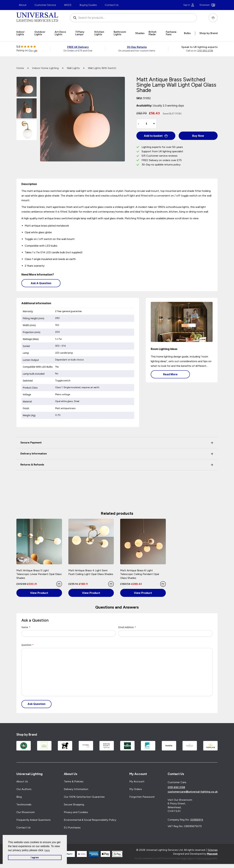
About (23, 5)
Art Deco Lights (60, 33)
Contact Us (112, 5)
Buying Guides (88, 5)
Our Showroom (26, 812)
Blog (19, 797)
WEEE (68, 5)
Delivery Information (76, 789)
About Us (22, 782)
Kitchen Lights (99, 33)
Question (27, 645)
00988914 (197, 820)
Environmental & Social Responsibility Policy (90, 820)
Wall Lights (73, 68)
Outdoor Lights (40, 33)
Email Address (127, 627)
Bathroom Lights (120, 33)
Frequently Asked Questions (34, 820)
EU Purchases (72, 828)
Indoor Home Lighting (45, 68)
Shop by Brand (209, 33)
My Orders (136, 789)
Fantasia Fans (171, 33)
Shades (140, 33)
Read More (170, 374)
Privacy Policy (187, 858)
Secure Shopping (74, 805)
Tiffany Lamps (80, 33)
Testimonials (24, 805)
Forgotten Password (142, 797)
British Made (153, 33)
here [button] (47, 850)
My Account (137, 782)
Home (20, 68)
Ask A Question (41, 283)
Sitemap (213, 850)
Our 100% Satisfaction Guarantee (84, 797)
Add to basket (156, 136)
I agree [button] (35, 857)
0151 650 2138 (205, 51)
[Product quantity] (146, 124)
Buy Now (198, 136)
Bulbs (187, 33)
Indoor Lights (20, 33)
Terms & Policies (74, 782)
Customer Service (45, 5)
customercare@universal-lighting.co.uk (193, 792)
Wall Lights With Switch (102, 68)
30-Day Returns (137, 47)
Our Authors (24, 789)
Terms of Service (204, 858)
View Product (39, 593)
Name (26, 627)
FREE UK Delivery (78, 47)
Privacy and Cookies (76, 812)
